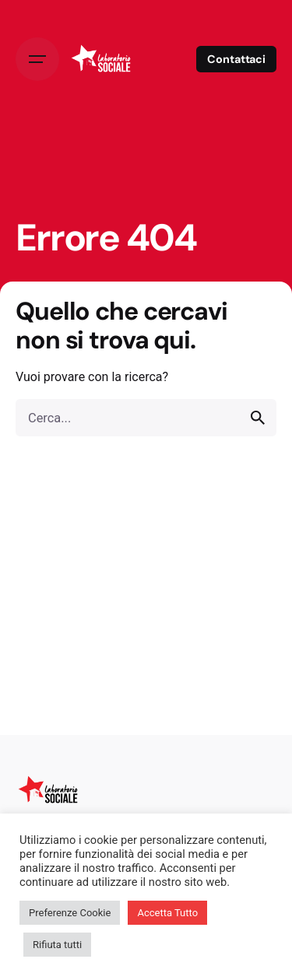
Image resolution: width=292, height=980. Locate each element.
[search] (258, 418)
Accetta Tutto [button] (167, 913)
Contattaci (236, 59)
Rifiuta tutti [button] (57, 945)
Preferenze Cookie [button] (70, 913)
